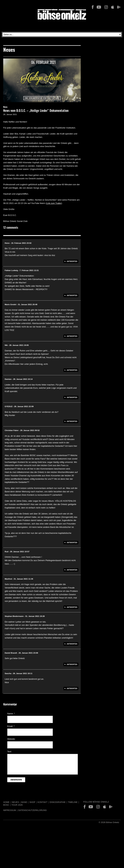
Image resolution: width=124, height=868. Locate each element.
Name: (11, 714)
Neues (15, 802)
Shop (32, 802)
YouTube (99, 7)
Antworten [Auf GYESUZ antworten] (72, 421)
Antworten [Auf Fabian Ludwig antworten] (72, 296)
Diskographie (58, 802)
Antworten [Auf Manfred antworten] (72, 607)
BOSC (6, 805)
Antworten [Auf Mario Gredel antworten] (72, 336)
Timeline (73, 802)
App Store (112, 7)
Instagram (106, 7)
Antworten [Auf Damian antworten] (72, 397)
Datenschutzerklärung (33, 810)
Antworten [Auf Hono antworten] (72, 261)
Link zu (50, 203)
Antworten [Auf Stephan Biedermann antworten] (72, 644)
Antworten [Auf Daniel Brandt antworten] (72, 664)
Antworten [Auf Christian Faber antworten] (72, 543)
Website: (11, 739)
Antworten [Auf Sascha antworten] (72, 689)
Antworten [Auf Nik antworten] (72, 370)
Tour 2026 (17, 805)
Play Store (119, 7)
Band (24, 802)
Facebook (93, 7)
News (5, 107)
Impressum (10, 810)
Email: (11, 726)
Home (6, 802)
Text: (9, 752)
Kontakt (42, 802)
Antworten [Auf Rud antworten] (72, 570)
